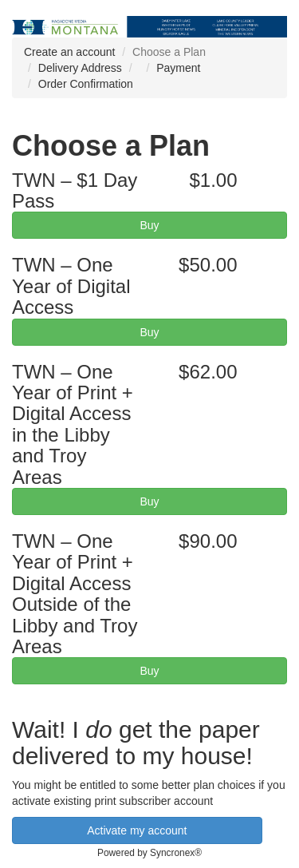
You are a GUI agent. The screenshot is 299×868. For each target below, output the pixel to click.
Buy (149, 225)
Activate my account (137, 830)
